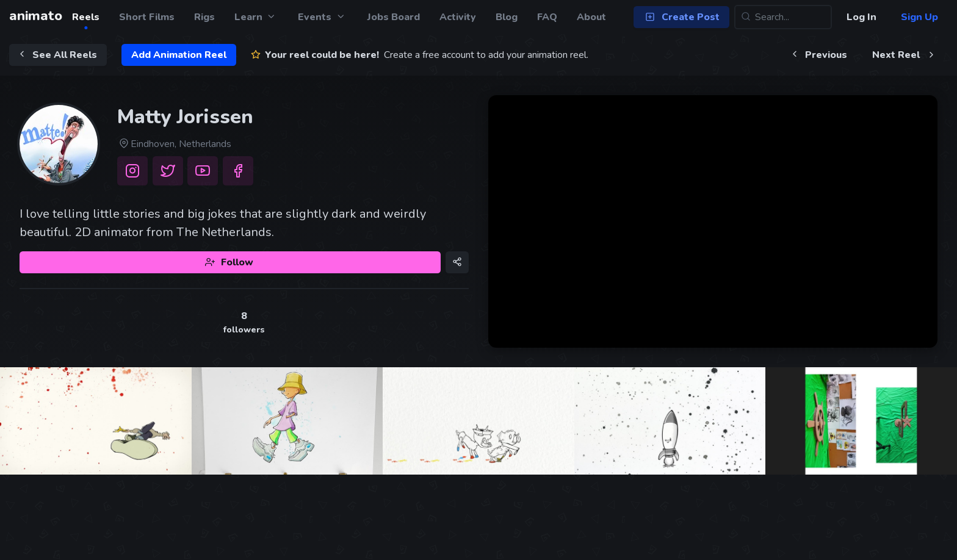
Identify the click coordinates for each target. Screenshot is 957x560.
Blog (507, 17)
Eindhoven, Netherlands (174, 144)
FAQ (547, 17)
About (591, 17)
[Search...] (783, 17)
